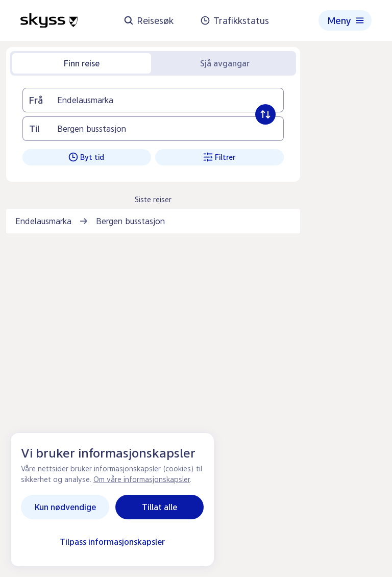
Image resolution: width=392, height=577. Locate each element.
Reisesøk (149, 21)
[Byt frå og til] (265, 114)
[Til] (170, 129)
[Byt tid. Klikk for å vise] (87, 157)
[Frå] (170, 100)
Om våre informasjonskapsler (142, 479)
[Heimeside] (49, 21)
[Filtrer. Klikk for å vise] (219, 157)
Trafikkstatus (235, 21)
